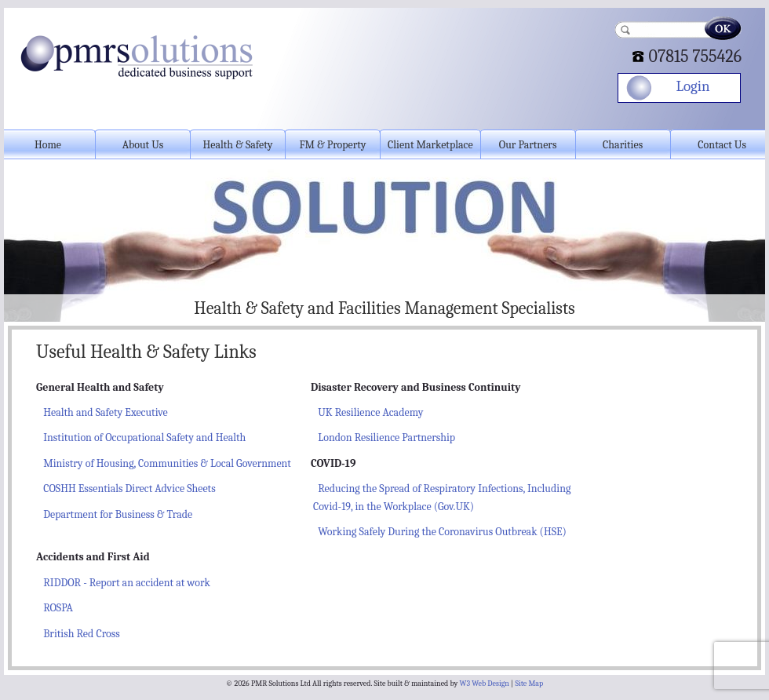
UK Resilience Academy (370, 412)
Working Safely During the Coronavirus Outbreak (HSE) (442, 532)
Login (692, 86)
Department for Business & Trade (118, 514)
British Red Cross (81, 634)
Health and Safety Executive (105, 412)
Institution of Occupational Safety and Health (144, 437)
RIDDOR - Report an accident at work (127, 583)
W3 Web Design (485, 684)
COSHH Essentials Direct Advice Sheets (129, 489)
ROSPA (58, 608)
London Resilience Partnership (386, 437)
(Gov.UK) (453, 507)
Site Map (529, 684)
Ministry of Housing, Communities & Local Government (167, 463)
